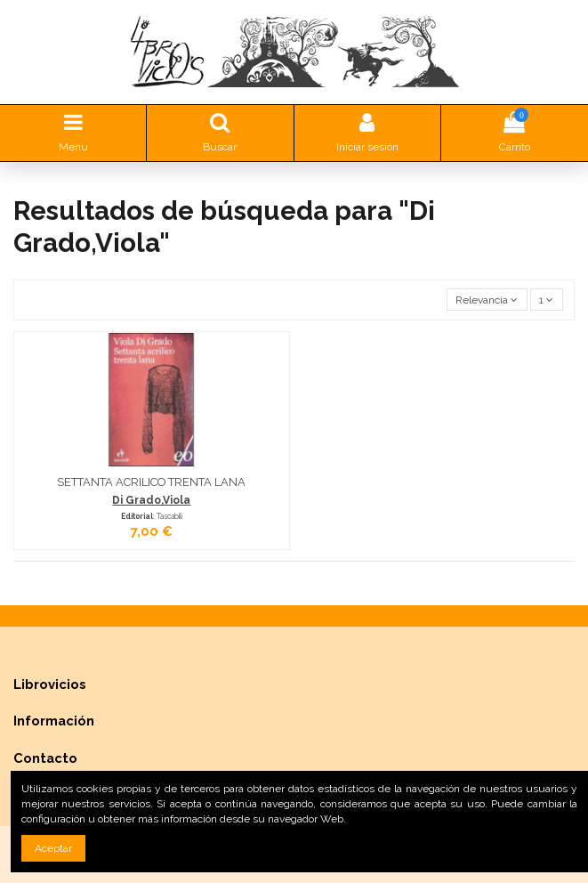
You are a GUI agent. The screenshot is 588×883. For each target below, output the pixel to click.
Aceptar (53, 848)
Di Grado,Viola (151, 500)
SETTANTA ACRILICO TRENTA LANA (151, 482)
